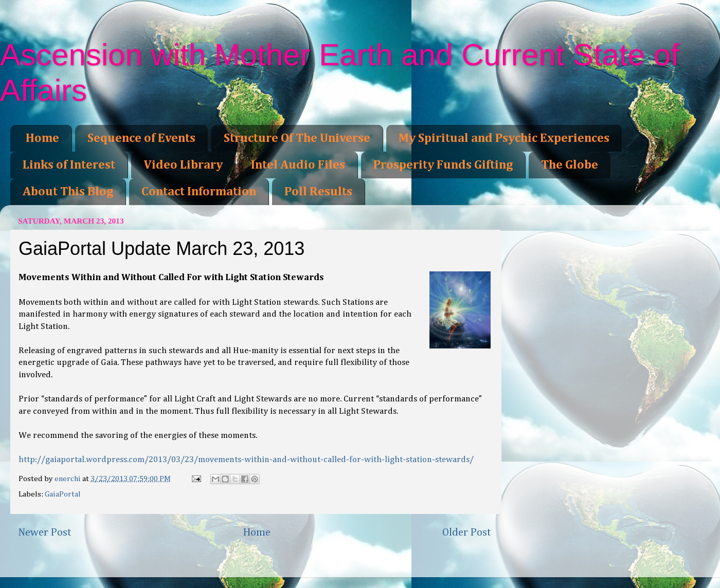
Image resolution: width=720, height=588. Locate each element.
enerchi (68, 479)
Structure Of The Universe (297, 138)
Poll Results (318, 192)
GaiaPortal (63, 494)
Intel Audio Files (298, 165)
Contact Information (199, 192)
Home (42, 138)
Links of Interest (69, 165)
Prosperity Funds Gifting (443, 165)
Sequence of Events (141, 138)
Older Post (467, 532)
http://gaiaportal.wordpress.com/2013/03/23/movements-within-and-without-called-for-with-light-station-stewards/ (246, 460)
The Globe (570, 165)
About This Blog (68, 192)
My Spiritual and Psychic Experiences (504, 138)
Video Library (183, 165)
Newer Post (45, 532)
